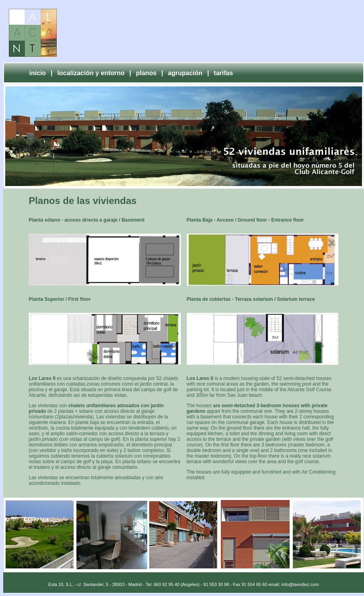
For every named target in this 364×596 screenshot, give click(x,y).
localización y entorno (91, 73)
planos (146, 73)
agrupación (185, 73)
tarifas (224, 73)
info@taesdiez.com (300, 584)
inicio (38, 73)
